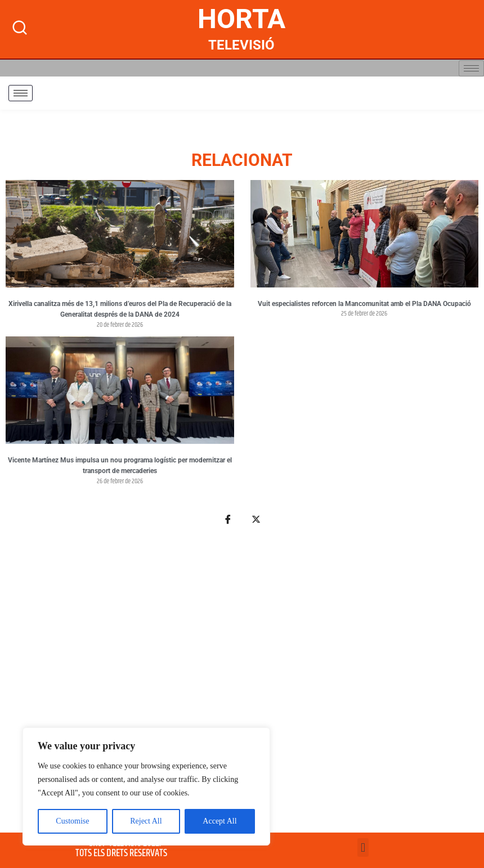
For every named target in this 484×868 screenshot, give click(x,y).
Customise (72, 821)
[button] (363, 847)
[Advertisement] (242, 685)
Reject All (146, 821)
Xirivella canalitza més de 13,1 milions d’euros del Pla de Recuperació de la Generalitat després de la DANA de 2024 (120, 309)
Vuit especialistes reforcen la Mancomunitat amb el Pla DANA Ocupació (364, 304)
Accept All (219, 821)
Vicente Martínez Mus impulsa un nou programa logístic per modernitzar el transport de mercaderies (120, 466)
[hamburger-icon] (471, 68)
